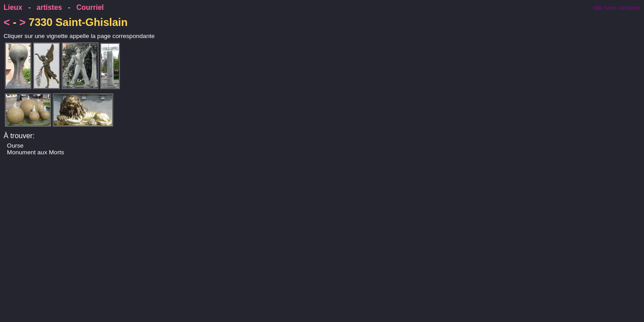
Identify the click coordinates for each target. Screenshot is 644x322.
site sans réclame (617, 8)
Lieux (13, 7)
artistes (49, 7)
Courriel (90, 7)
